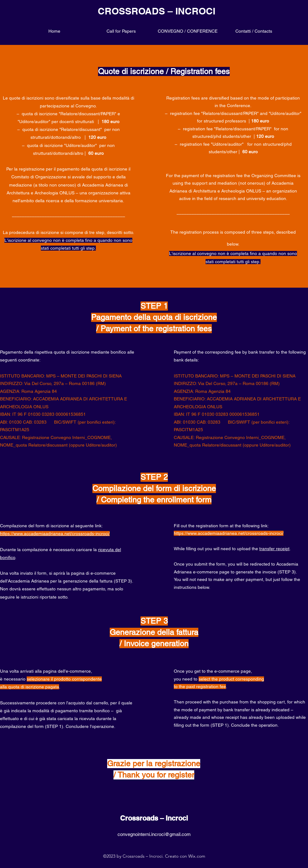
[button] (187, 31)
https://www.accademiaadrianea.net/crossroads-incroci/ (229, 533)
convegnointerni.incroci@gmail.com (154, 834)
